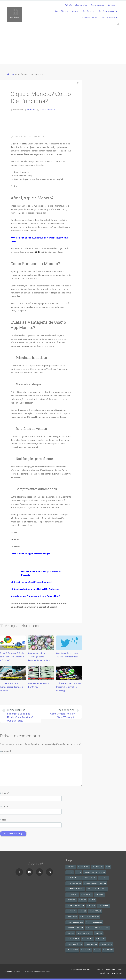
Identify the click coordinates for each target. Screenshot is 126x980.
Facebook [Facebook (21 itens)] (72, 900)
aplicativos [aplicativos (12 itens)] (98, 867)
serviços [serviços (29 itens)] (101, 939)
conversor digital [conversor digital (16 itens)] (76, 889)
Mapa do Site (110, 970)
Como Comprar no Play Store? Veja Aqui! (60, 714)
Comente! (31, 110)
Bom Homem (8, 972)
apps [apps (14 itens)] (79, 872)
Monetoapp (16, 540)
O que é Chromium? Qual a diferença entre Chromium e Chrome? (12, 657)
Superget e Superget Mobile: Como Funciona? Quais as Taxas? (22, 716)
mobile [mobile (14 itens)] (71, 933)
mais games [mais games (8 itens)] (73, 917)
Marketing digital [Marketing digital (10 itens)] (76, 928)
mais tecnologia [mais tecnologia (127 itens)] (95, 922)
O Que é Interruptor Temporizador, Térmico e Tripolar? (12, 687)
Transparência (117, 973)
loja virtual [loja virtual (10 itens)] (96, 911)
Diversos (112, 5)
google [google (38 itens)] (92, 906)
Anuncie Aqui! (105, 973)
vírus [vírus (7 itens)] (98, 950)
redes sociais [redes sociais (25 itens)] (74, 939)
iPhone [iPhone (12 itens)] (83, 911)
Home (12, 74)
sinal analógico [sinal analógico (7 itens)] (75, 945)
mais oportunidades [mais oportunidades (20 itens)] (90, 917)
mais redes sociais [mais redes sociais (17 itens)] (76, 922)
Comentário (9, 752)
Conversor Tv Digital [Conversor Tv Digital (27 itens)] (97, 889)
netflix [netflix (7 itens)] (99, 933)
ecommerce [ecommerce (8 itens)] (87, 895)
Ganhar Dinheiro (61, 11)
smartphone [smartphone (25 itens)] (107, 945)
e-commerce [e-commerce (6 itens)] (73, 895)
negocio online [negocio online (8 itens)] (85, 933)
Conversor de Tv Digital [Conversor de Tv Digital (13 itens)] (96, 884)
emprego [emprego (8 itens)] (100, 895)
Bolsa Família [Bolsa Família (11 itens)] (74, 878)
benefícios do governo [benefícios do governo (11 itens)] (95, 872)
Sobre (120, 970)
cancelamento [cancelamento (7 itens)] (90, 878)
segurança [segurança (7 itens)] (88, 939)
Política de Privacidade (83, 970)
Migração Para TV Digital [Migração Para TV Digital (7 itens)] (98, 928)
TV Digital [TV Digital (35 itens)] (87, 950)
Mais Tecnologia (108, 17)
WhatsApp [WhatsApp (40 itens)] (109, 950)
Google (75, 11)
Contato (100, 970)
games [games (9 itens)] (83, 900)
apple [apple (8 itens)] (70, 872)
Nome (6, 794)
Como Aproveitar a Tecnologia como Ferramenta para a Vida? (39, 657)
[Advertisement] (63, 47)
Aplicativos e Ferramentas (76, 5)
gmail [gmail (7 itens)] (93, 900)
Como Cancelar (98, 5)
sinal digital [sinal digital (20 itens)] (92, 945)
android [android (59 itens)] (72, 867)
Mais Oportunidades (107, 11)
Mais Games (87, 11)
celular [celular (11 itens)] (104, 878)
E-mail (6, 807)
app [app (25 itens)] (109, 867)
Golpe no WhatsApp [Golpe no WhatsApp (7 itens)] (76, 906)
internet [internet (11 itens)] (72, 911)
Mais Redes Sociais (90, 17)
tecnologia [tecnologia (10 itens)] (73, 950)
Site (4, 820)
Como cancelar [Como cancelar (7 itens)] (75, 884)
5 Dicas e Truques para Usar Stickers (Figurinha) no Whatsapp (69, 687)
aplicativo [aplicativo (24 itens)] (84, 867)
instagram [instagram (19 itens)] (104, 906)
